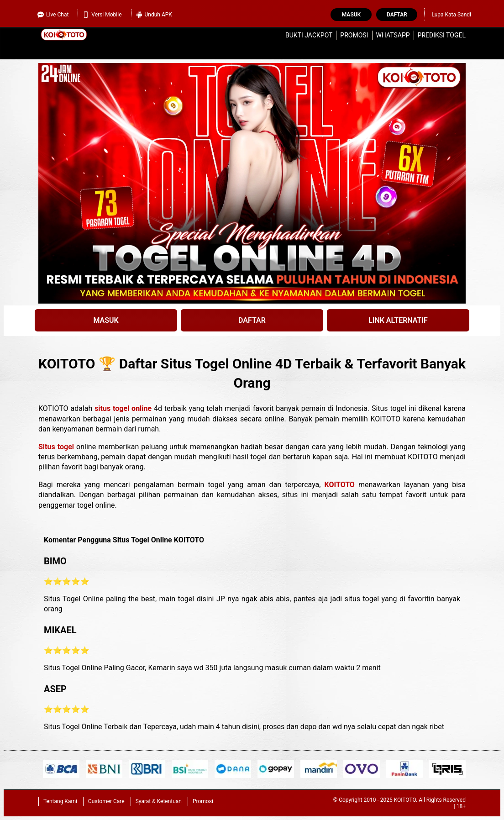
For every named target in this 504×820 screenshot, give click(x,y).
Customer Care (106, 801)
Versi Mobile (102, 15)
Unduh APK (154, 15)
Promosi (354, 35)
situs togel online (123, 408)
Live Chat (53, 15)
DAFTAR (252, 320)
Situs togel (56, 447)
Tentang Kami (60, 801)
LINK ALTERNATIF (398, 320)
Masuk (351, 15)
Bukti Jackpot (309, 35)
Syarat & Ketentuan (159, 801)
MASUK (106, 320)
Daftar (397, 15)
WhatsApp (393, 35)
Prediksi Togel (442, 35)
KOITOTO (340, 485)
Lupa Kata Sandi (451, 15)
